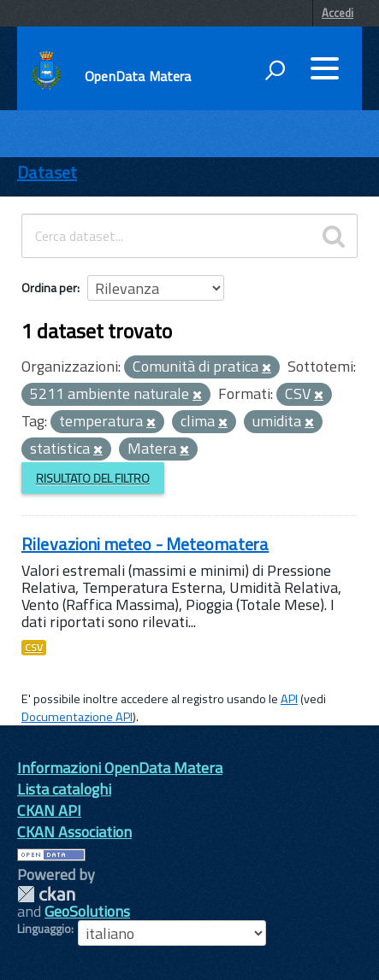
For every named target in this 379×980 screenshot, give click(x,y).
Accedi (338, 13)
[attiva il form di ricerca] (275, 70)
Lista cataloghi (64, 789)
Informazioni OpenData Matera (120, 768)
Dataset (47, 172)
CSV (34, 648)
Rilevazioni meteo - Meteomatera (145, 544)
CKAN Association (74, 832)
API (289, 699)
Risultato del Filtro (93, 478)
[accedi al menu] (324, 68)
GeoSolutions (87, 911)
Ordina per (49, 288)
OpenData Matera (138, 76)
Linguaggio (44, 929)
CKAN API (49, 810)
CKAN (46, 894)
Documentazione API (77, 717)
